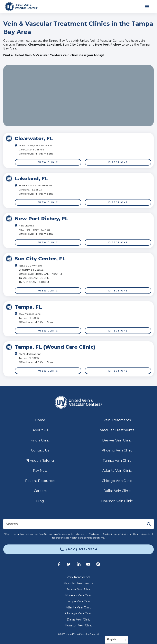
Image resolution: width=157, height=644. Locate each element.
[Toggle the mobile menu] (147, 7)
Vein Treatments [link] (117, 420)
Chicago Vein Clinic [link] (117, 481)
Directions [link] (118, 162)
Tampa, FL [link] (28, 307)
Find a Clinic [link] (40, 440)
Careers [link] (40, 491)
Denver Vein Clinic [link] (117, 440)
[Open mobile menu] (147, 7)
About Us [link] (40, 430)
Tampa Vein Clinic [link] (117, 461)
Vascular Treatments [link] (117, 430)
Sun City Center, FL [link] (40, 259)
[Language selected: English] (117, 640)
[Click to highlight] (78, 150)
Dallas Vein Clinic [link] (117, 491)
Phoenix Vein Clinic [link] (117, 450)
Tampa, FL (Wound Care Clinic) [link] (55, 347)
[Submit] (149, 524)
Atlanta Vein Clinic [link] (117, 471)
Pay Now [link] (40, 471)
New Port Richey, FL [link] (41, 219)
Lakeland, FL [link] (31, 179)
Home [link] (40, 420)
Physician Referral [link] (40, 461)
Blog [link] (40, 501)
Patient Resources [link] (40, 481)
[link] (21, 7)
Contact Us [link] (40, 450)
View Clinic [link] (48, 162)
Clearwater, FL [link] (34, 138)
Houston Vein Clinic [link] (117, 501)
